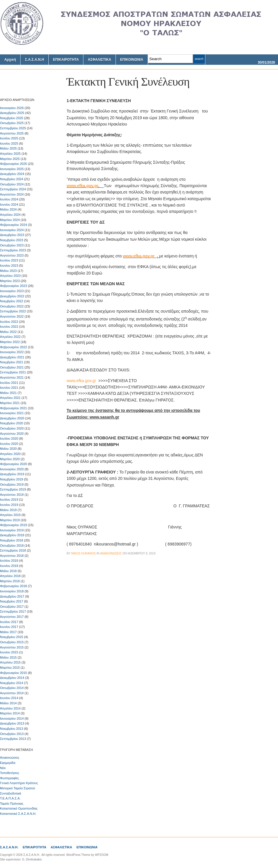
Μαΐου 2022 (8, 332)
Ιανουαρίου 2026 (12, 108)
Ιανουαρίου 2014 (12, 718)
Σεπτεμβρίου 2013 (13, 739)
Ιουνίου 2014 (9, 698)
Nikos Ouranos (83, 553)
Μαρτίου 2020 (10, 459)
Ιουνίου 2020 (9, 444)
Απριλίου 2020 (10, 454)
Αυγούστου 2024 (12, 194)
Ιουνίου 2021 (9, 388)
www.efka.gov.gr (82, 186)
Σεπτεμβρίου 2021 (13, 372)
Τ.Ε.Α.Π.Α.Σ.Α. (10, 798)
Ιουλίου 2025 (9, 138)
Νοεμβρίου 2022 (12, 301)
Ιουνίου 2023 (9, 266)
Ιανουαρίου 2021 (12, 413)
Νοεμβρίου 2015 (12, 637)
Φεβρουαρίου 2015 (13, 673)
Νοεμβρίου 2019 (12, 479)
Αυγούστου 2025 (12, 133)
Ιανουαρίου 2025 (12, 169)
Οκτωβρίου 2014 (12, 688)
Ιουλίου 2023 (9, 260)
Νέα (3, 768)
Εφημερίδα (8, 763)
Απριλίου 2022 (10, 337)
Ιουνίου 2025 (9, 143)
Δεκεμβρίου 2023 (12, 235)
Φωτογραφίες (9, 778)
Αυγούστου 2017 (12, 617)
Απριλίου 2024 (10, 215)
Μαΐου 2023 (8, 271)
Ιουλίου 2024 (9, 199)
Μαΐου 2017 (8, 632)
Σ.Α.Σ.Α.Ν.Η (34, 60)
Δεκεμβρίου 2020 (12, 418)
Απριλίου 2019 (10, 515)
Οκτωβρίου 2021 (12, 367)
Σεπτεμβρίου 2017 (13, 611)
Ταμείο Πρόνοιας (12, 804)
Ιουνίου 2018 (9, 566)
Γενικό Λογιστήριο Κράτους (19, 783)
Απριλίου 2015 (10, 662)
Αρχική (10, 60)
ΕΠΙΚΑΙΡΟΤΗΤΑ (66, 60)
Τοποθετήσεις (10, 773)
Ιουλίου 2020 (9, 438)
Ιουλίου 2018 (9, 561)
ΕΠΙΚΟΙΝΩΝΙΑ (132, 60)
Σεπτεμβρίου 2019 (13, 489)
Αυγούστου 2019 (12, 495)
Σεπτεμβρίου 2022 (13, 311)
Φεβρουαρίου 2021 (13, 408)
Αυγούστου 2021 (12, 377)
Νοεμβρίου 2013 (12, 729)
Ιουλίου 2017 (9, 622)
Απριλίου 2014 (10, 708)
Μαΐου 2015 (8, 657)
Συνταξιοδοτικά (11, 793)
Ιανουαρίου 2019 (12, 530)
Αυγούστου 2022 (12, 316)
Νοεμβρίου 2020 (12, 423)
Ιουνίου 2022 (9, 327)
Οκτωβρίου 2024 (12, 184)
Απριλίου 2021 (10, 398)
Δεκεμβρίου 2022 (12, 296)
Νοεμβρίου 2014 (12, 683)
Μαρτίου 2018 (10, 581)
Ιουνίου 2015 (9, 652)
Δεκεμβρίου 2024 (12, 174)
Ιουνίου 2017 (9, 627)
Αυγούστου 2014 (12, 693)
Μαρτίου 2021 (10, 403)
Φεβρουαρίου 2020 (13, 464)
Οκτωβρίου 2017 (12, 607)
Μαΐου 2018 (8, 571)
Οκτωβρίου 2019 (12, 484)
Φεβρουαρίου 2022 (13, 347)
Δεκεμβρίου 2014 (12, 678)
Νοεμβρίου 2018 (12, 540)
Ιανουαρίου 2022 (12, 352)
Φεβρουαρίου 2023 (13, 286)
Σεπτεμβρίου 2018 (13, 550)
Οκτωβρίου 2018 (12, 546)
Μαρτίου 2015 (10, 668)
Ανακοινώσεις (10, 758)
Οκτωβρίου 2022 (12, 306)
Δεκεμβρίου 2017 (12, 596)
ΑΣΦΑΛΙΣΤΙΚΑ (99, 60)
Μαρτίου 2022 (10, 342)
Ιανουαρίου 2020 (12, 469)
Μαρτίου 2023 (10, 281)
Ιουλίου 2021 (9, 383)
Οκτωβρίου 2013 (12, 734)
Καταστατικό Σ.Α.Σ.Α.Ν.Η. (18, 814)
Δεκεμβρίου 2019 (12, 474)
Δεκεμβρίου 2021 (12, 357)
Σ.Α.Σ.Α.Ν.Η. (9, 847)
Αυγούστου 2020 (12, 434)
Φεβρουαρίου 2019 (13, 525)
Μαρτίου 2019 (10, 520)
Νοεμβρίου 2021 (12, 362)
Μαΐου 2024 (8, 209)
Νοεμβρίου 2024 (12, 179)
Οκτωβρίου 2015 (12, 642)
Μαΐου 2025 (8, 148)
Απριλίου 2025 (10, 154)
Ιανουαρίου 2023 (12, 291)
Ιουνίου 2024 (9, 204)
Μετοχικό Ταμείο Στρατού (18, 788)
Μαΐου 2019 (8, 510)
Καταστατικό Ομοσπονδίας (19, 808)
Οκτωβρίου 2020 (12, 428)
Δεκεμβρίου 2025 (12, 113)
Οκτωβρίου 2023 (12, 245)
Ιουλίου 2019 (9, 500)
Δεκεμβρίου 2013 (12, 723)
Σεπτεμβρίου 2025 (13, 128)
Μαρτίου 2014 (10, 713)
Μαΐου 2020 (8, 449)
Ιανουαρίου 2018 (12, 591)
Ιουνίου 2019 (9, 505)
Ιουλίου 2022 (9, 322)
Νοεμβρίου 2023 (12, 240)
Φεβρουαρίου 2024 (13, 225)
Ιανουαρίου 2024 (12, 230)
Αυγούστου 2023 (12, 255)
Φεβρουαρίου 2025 (13, 164)
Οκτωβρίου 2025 (12, 123)
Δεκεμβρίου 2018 (12, 535)
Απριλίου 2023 (10, 276)
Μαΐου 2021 (8, 393)
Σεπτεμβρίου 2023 (13, 250)
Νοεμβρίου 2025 (12, 118)
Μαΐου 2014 (8, 703)
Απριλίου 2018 (10, 576)
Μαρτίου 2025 (10, 159)
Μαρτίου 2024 (10, 220)
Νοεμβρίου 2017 (12, 601)
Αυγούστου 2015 (12, 647)
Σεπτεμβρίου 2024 (13, 189)
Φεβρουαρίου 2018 (13, 586)
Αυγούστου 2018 (12, 556)
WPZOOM (102, 855)
